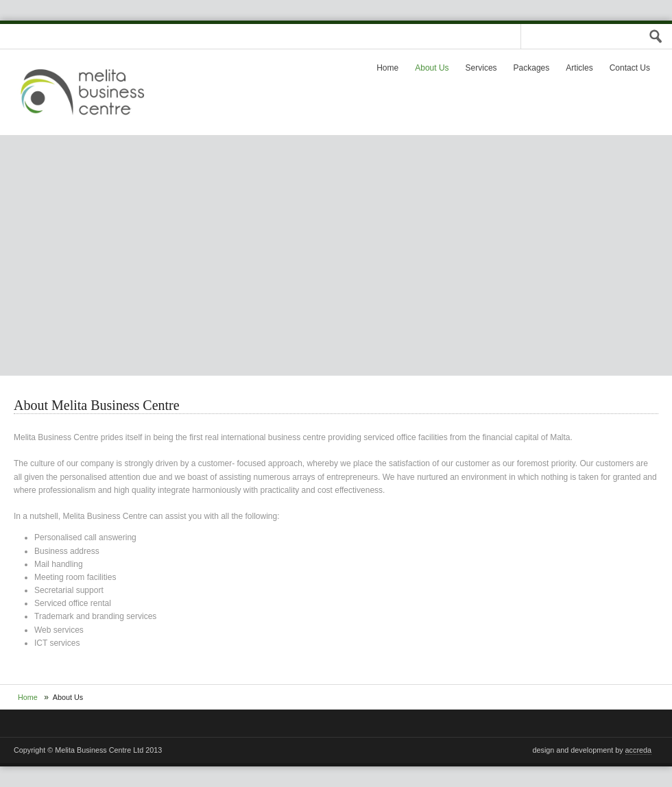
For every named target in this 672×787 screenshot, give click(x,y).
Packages (532, 68)
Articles (579, 68)
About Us (432, 68)
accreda (638, 750)
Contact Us (630, 68)
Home (387, 68)
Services (481, 68)
